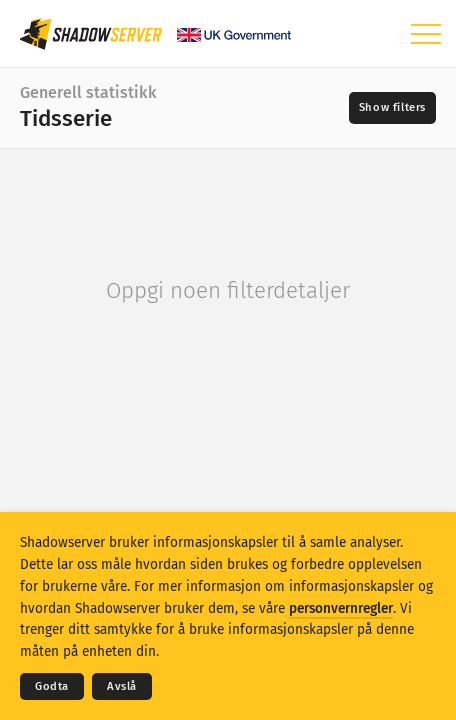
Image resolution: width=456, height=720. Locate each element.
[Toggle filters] (392, 108)
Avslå (122, 686)
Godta (52, 686)
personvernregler (341, 608)
